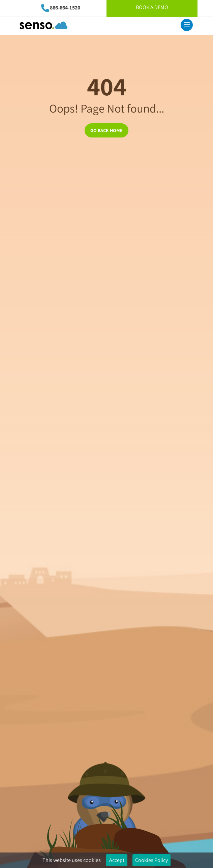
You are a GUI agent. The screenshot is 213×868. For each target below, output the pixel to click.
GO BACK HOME (106, 130)
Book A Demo (152, 7)
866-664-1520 (65, 8)
